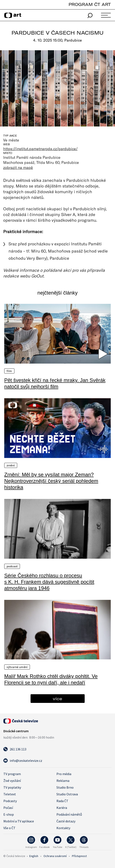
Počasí (8, 808)
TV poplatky (12, 787)
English (34, 856)
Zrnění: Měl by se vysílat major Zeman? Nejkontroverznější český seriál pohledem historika (51, 481)
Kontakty (63, 828)
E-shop (9, 814)
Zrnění (11, 465)
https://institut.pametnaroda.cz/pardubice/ (40, 149)
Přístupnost (79, 856)
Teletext (10, 794)
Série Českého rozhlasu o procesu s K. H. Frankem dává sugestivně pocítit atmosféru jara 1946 (49, 582)
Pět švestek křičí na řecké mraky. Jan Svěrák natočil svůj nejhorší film (55, 383)
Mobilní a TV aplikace (19, 821)
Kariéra (62, 808)
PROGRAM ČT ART (90, 4)
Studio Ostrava (67, 794)
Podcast (12, 566)
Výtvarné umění (17, 667)
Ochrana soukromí (55, 856)
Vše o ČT (9, 828)
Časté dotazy (66, 821)
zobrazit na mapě (18, 167)
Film (9, 371)
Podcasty (10, 801)
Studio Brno (65, 787)
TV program (12, 774)
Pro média (64, 774)
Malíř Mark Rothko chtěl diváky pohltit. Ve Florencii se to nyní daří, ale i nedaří (51, 679)
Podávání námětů (69, 814)
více (57, 699)
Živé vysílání (12, 781)
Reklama (63, 781)
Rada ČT (62, 801)
